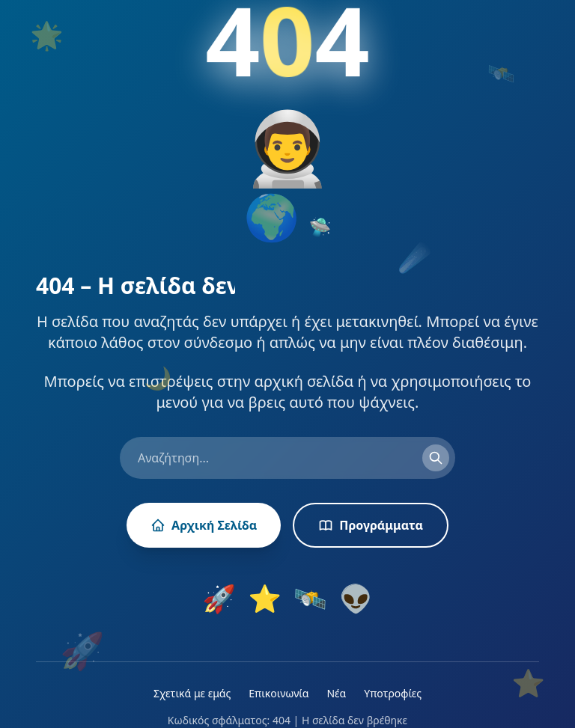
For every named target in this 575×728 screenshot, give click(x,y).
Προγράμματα (371, 525)
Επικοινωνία (279, 693)
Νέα (336, 693)
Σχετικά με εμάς (192, 693)
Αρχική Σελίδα (204, 525)
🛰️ (310, 599)
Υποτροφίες (393, 693)
